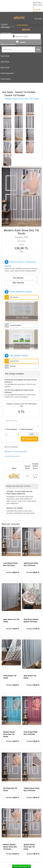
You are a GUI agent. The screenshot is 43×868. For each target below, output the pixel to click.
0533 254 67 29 (38, 12)
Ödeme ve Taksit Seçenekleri (16, 452)
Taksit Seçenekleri (27, 429)
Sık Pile (13, 366)
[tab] (21, 452)
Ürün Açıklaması (12, 429)
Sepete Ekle (30, 439)
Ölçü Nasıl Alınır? (12, 456)
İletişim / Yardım (38, 5)
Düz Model (14, 297)
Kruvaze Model (16, 325)
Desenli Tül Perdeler (25, 92)
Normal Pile (14, 361)
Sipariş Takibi (37, 3)
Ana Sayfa (7, 92)
